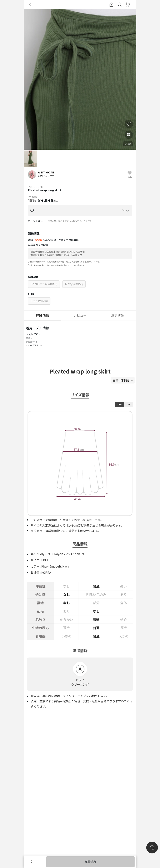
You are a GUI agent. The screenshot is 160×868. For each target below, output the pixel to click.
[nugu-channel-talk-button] (152, 848)
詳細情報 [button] (42, 316)
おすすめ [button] (117, 316)
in (129, 404)
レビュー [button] (80, 316)
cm (120, 404)
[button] (120, 5)
